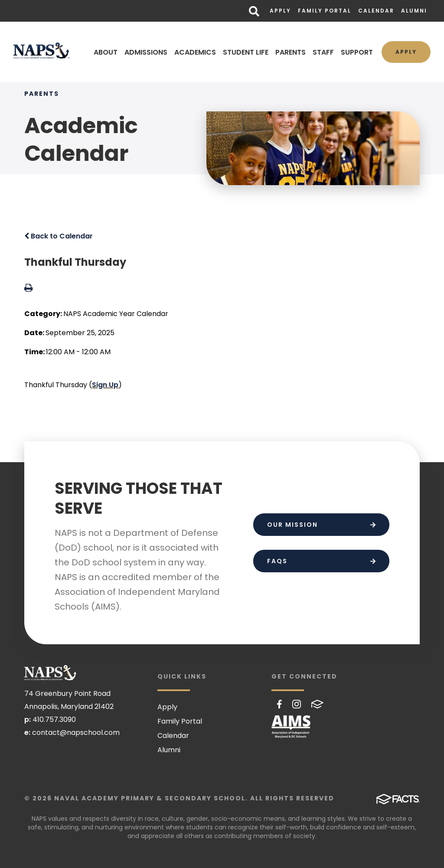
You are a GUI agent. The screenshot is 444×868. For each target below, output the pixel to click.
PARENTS (291, 52)
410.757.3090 (54, 720)
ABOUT (106, 52)
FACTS (317, 704)
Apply (280, 11)
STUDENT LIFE (246, 52)
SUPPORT (357, 52)
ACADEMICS (195, 52)
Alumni (414, 11)
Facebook (279, 704)
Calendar (376, 11)
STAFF (323, 52)
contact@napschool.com (76, 733)
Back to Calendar (59, 236)
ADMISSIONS (146, 52)
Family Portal (325, 11)
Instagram (297, 704)
